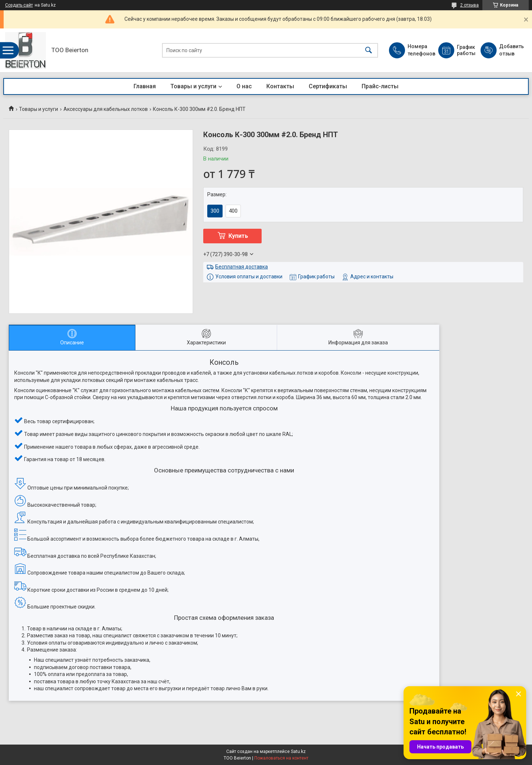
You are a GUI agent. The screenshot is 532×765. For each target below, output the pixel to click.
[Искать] (369, 51)
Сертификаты (328, 86)
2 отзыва (469, 5)
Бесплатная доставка (242, 267)
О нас (244, 86)
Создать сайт (19, 5)
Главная (145, 86)
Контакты (280, 86)
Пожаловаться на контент (281, 758)
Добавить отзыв (511, 50)
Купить (238, 236)
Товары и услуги (193, 86)
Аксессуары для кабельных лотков (106, 109)
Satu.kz (298, 752)
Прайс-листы (380, 86)
